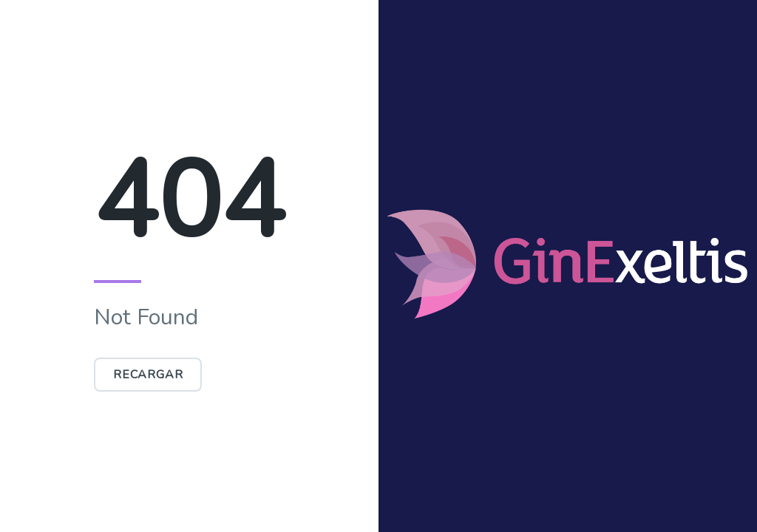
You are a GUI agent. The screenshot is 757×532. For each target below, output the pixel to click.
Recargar (148, 375)
